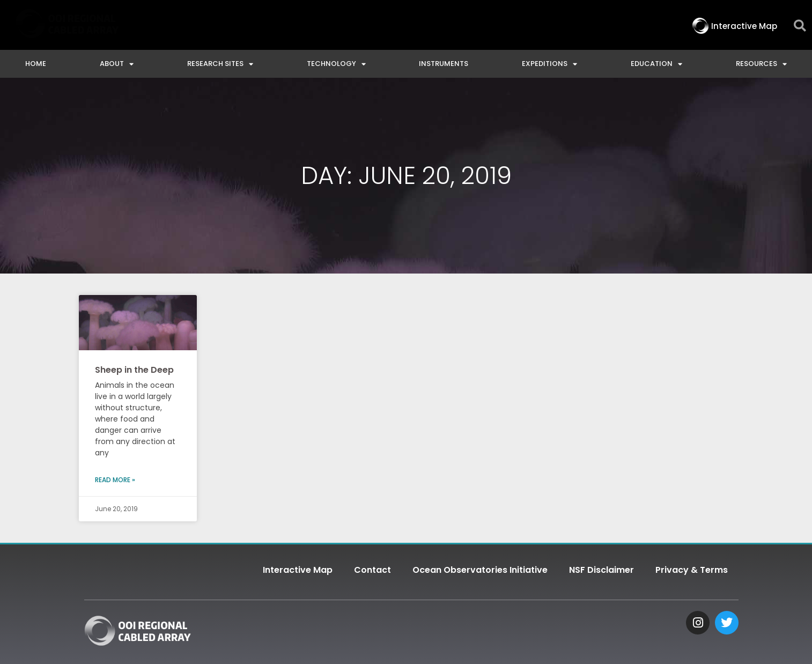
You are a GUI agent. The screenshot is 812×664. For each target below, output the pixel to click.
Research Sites (220, 64)
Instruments (444, 64)
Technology (336, 64)
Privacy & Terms (692, 570)
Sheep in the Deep (134, 370)
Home (36, 64)
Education (656, 64)
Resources (761, 64)
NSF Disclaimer (601, 570)
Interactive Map (298, 570)
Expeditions (549, 64)
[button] (800, 26)
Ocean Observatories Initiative (480, 570)
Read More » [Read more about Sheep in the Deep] (115, 480)
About (117, 64)
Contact (372, 570)
